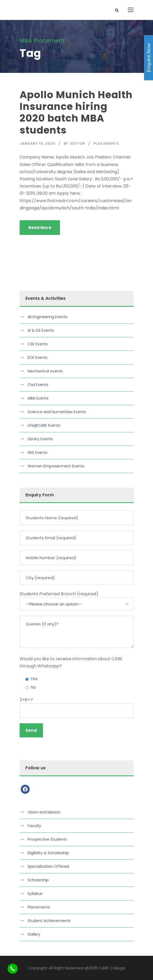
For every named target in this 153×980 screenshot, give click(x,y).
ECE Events (38, 358)
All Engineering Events (47, 317)
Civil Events (38, 385)
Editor (78, 144)
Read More (40, 228)
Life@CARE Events (44, 425)
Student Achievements (49, 921)
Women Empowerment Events (56, 466)
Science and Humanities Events (57, 412)
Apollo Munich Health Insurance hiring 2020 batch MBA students (76, 112)
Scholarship (38, 880)
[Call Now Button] (13, 969)
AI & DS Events (41, 330)
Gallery (34, 934)
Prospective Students (47, 839)
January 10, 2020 (38, 144)
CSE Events (38, 344)
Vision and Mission (44, 812)
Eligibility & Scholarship (48, 853)
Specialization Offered (48, 866)
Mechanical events (45, 371)
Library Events (40, 439)
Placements (106, 144)
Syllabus (35, 894)
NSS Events (38, 452)
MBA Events (38, 398)
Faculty (34, 826)
